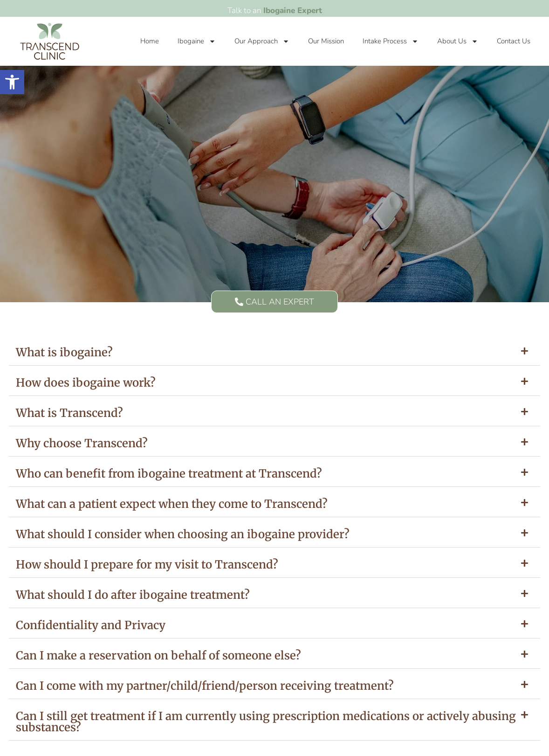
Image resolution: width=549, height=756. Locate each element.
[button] (274, 353)
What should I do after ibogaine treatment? (133, 595)
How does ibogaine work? (86, 383)
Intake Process (391, 41)
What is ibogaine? (64, 352)
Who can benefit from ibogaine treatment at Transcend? (169, 474)
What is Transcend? (69, 413)
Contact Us (514, 41)
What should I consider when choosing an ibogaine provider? (183, 534)
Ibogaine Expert (293, 10)
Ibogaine (197, 41)
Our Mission (326, 41)
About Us (458, 41)
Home (150, 41)
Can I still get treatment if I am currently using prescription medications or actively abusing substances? (266, 722)
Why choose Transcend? (82, 443)
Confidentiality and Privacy (91, 625)
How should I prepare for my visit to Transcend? (147, 565)
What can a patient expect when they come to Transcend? (172, 504)
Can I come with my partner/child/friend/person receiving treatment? (205, 686)
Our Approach (262, 41)
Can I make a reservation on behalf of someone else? (158, 655)
